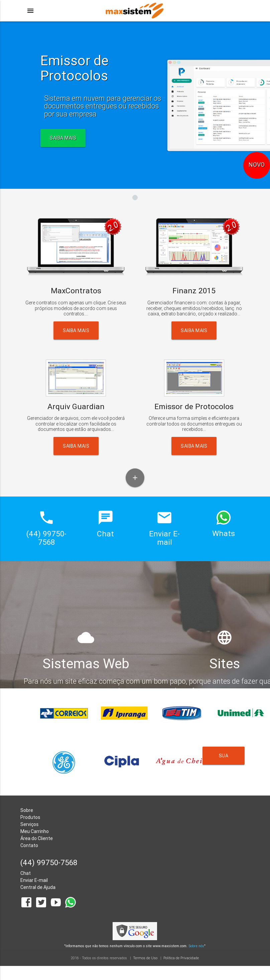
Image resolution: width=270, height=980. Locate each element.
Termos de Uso (145, 958)
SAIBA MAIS (63, 138)
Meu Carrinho (35, 831)
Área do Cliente (37, 838)
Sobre (27, 810)
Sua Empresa (224, 759)
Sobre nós (196, 946)
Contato (29, 845)
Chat (26, 873)
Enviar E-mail (34, 880)
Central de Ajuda (38, 887)
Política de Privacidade (181, 958)
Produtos (30, 817)
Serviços (29, 824)
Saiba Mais (76, 330)
